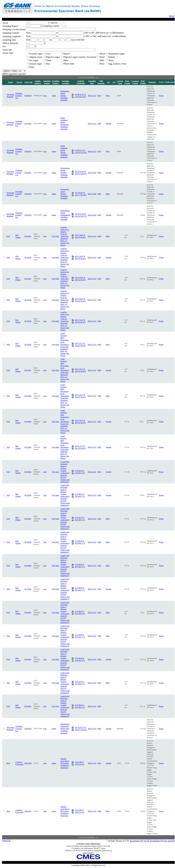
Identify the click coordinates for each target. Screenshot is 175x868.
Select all (6, 841)
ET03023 (28, 123)
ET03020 (28, 194)
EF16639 (28, 321)
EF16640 (28, 344)
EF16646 (28, 495)
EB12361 (28, 811)
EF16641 (28, 370)
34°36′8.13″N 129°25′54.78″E (81, 151)
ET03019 (28, 215)
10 (93, 77)
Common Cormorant (19, 763)
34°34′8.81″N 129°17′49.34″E (81, 194)
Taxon (10, 82)
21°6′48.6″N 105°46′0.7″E (80, 472)
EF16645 (28, 472)
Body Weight (143, 82)
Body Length (127, 82)
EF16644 (28, 447)
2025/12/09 (92, 173)
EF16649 (28, 566)
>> (97, 77)
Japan (54, 96)
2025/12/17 (92, 151)
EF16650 (28, 589)
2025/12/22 (92, 123)
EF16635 (28, 236)
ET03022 (28, 151)
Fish (8, 236)
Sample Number (38, 82)
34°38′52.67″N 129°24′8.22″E (80, 96)
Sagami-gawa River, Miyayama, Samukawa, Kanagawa (65, 763)
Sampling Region (47, 82)
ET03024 (28, 96)
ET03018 (28, 729)
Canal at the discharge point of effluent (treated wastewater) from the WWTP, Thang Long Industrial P (65, 472)
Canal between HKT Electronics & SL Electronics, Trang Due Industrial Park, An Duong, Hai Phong (65, 344)
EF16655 (28, 706)
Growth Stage (120, 82)
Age (114, 82)
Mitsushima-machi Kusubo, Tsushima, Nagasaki (65, 173)
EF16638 (28, 300)
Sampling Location (66, 82)
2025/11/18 (92, 763)
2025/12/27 (92, 96)
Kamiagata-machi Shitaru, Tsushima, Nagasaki (65, 194)
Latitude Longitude (81, 82)
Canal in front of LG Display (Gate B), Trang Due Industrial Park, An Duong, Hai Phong (65, 236)
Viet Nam (55, 236)
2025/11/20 (92, 729)
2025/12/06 (92, 215)
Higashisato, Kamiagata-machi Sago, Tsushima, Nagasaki (65, 729)
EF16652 (28, 636)
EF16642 (28, 396)
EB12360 (28, 763)
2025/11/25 (92, 236)
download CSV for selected (162, 841)
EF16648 (28, 542)
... (95, 77)
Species (19, 82)
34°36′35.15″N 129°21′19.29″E (81, 729)
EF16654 (28, 683)
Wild (99, 96)
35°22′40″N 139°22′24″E (80, 763)
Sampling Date (92, 82)
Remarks (152, 82)
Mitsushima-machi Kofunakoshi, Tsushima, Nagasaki (66, 215)
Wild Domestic (101, 82)
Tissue (161, 96)
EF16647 (28, 519)
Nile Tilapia (18, 236)
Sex (109, 82)
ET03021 (28, 173)
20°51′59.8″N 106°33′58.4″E (80, 236)
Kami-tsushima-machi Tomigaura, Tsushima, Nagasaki (65, 123)
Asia (45, 96)
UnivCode (28, 82)
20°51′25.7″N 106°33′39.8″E (80, 344)
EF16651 (28, 612)
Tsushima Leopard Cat (19, 96)
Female (109, 123)
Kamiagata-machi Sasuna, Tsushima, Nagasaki (65, 96)
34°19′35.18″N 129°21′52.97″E (81, 215)
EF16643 (28, 422)
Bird (8, 763)
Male (108, 96)
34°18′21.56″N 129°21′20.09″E (81, 173)
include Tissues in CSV (119, 841)
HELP (172, 16)
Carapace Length (135, 82)
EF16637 (28, 279)
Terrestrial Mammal (10, 96)
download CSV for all (140, 841)
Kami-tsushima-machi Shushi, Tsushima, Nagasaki (64, 151)
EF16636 (28, 257)
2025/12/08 (92, 194)
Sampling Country (55, 82)
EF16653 (28, 659)
